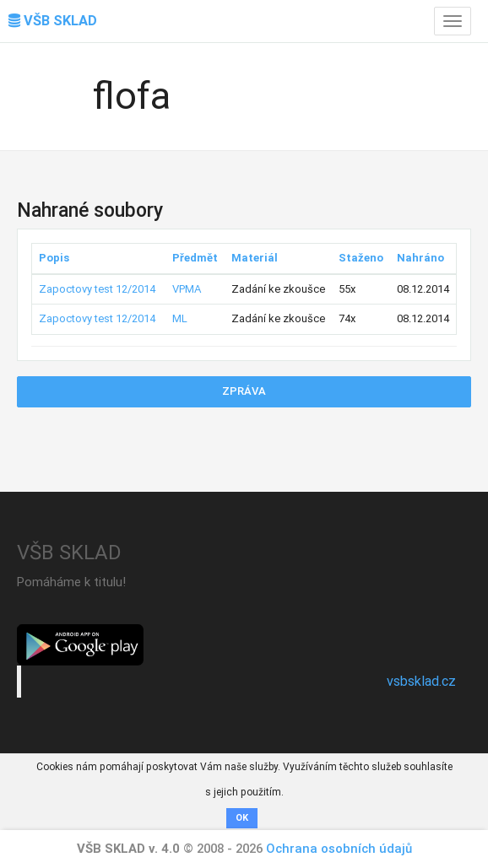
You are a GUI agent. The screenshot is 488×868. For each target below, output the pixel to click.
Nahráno (420, 258)
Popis (54, 258)
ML (180, 318)
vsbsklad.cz (421, 681)
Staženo (361, 258)
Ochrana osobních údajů (339, 849)
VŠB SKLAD (53, 21)
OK (242, 818)
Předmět (195, 258)
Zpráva (244, 391)
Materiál (255, 258)
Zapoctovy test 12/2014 (97, 289)
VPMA (187, 289)
